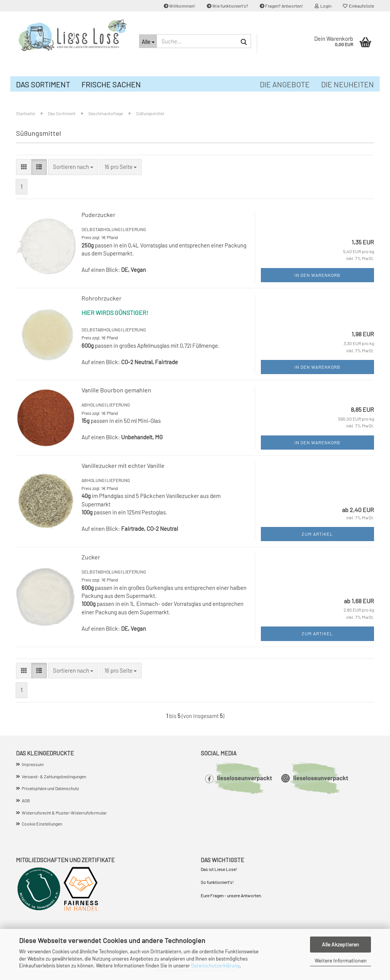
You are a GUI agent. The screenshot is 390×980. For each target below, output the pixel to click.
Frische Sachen (111, 84)
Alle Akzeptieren (340, 944)
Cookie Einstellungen (42, 824)
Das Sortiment (43, 84)
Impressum (33, 764)
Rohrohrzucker (101, 298)
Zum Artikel (317, 534)
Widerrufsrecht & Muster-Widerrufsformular (64, 813)
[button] (24, 167)
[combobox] (73, 167)
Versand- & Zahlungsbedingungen (54, 776)
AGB (26, 800)
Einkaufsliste (358, 6)
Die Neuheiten (348, 84)
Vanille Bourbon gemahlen (116, 390)
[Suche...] (148, 41)
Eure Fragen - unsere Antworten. (231, 895)
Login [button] (323, 6)
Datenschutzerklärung (215, 966)
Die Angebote (285, 84)
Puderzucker (98, 214)
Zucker (91, 557)
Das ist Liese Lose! (219, 869)
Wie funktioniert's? (228, 6)
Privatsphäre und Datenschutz (50, 788)
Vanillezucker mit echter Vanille (123, 465)
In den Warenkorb (317, 275)
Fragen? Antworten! (281, 6)
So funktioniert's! (218, 882)
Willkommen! (180, 6)
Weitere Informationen (341, 960)
